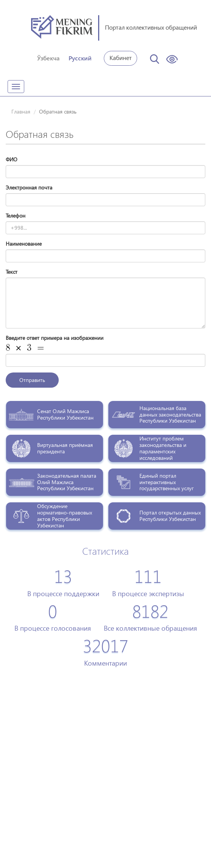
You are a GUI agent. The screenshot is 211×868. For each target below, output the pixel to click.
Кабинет (121, 58)
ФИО (12, 159)
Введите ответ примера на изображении (55, 338)
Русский (80, 58)
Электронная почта (29, 187)
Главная (21, 111)
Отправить (32, 380)
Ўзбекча (48, 58)
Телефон (16, 215)
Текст (12, 272)
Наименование (24, 244)
